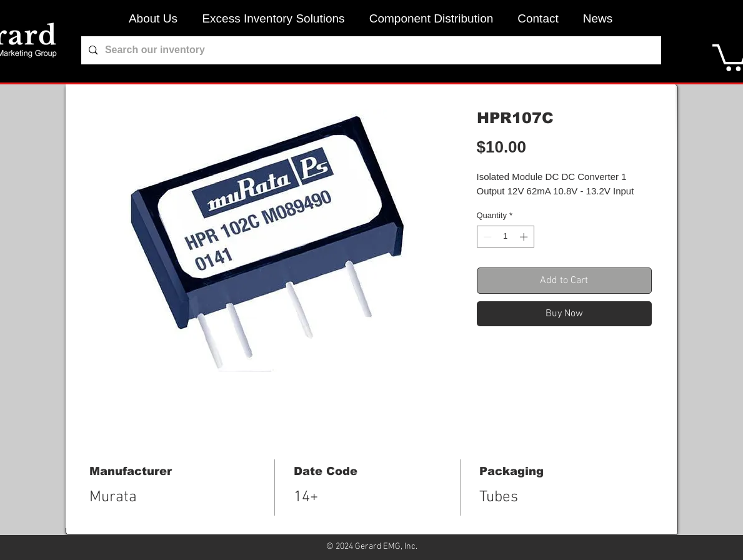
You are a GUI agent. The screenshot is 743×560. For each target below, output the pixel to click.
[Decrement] (486, 237)
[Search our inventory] (370, 50)
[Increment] (525, 237)
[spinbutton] (505, 237)
